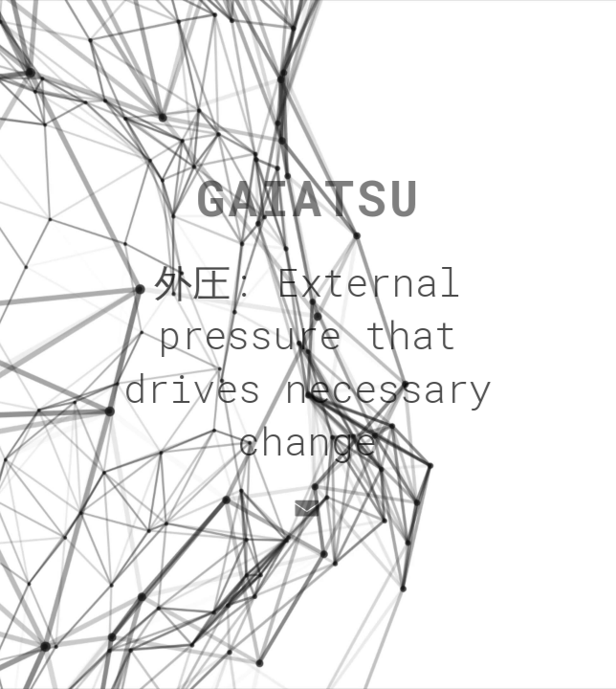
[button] (307, 508)
